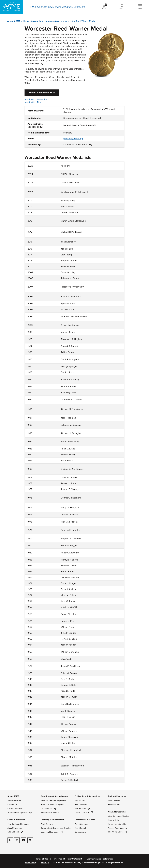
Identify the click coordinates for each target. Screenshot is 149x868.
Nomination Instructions (36, 99)
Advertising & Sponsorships (20, 812)
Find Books (80, 801)
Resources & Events (50, 813)
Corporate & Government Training (56, 828)
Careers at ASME (15, 809)
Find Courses (47, 824)
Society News (114, 805)
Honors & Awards (32, 21)
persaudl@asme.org (73, 139)
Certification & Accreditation (54, 796)
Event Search (80, 828)
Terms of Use (42, 859)
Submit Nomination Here (42, 93)
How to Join (113, 820)
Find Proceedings (82, 809)
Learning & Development (52, 820)
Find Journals (81, 805)
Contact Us (12, 805)
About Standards (15, 828)
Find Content (114, 801)
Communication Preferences (100, 859)
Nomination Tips (33, 102)
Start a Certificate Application (54, 801)
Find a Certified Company (52, 805)
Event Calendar (81, 824)
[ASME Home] (11, 7)
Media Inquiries (14, 801)
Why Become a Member (119, 816)
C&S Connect (15, 832)
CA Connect (48, 809)
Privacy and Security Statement (67, 859)
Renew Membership (117, 824)
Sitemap (45, 863)
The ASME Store (117, 832)
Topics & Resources (117, 796)
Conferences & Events (85, 820)
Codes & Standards (16, 820)
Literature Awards (53, 21)
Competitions (80, 832)
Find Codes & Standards (18, 824)
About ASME (14, 21)
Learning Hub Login (52, 832)
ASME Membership (117, 812)
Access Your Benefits (118, 828)
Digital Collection (84, 812)
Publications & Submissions (87, 796)
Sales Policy (31, 863)
